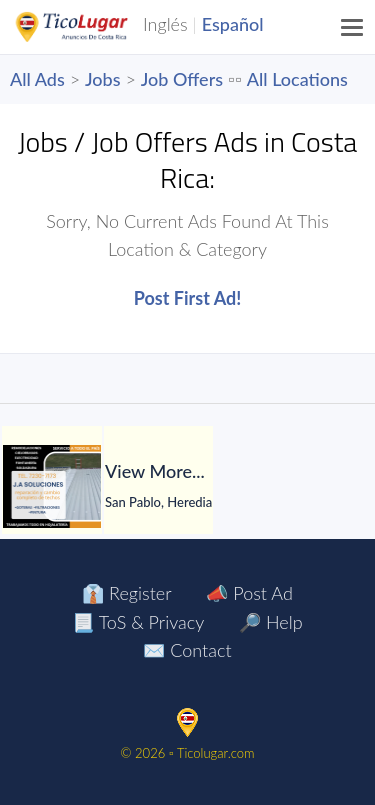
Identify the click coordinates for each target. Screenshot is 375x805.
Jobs (103, 79)
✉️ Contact (187, 650)
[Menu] (353, 27)
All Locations (297, 79)
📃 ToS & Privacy (138, 622)
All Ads (37, 79)
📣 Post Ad (249, 593)
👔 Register (126, 593)
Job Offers (182, 79)
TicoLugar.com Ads (93, 27)
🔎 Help (270, 622)
